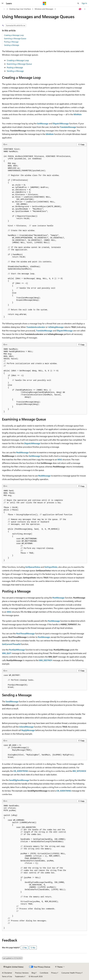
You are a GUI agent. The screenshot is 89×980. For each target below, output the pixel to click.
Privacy (54, 973)
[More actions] (85, 9)
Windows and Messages (44, 9)
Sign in (84, 3)
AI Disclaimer (7, 973)
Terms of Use (7, 976)
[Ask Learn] (80, 9)
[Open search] (78, 3)
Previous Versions (22, 973)
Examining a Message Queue (15, 38)
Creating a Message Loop (14, 35)
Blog (33, 973)
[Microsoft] (44, 3)
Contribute (44, 973)
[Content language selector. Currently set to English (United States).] (14, 967)
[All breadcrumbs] (4, 9)
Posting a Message (11, 42)
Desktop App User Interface (20, 9)
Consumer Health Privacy (71, 973)
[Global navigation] (3, 3)
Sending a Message (12, 45)
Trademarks (19, 976)
